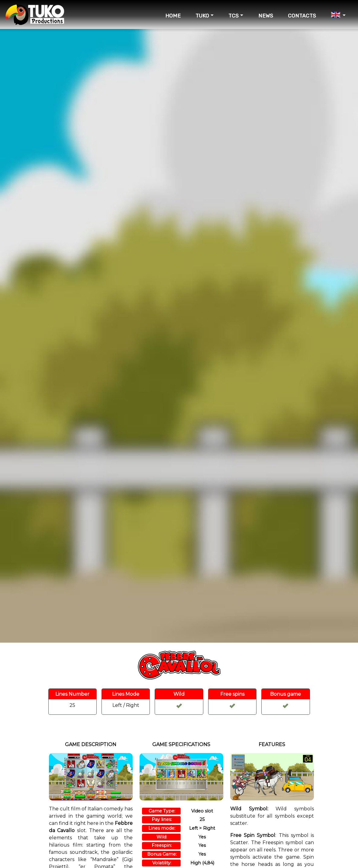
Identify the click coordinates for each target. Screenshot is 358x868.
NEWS (266, 16)
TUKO (202, 16)
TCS (234, 16)
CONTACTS (302, 16)
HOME (173, 16)
